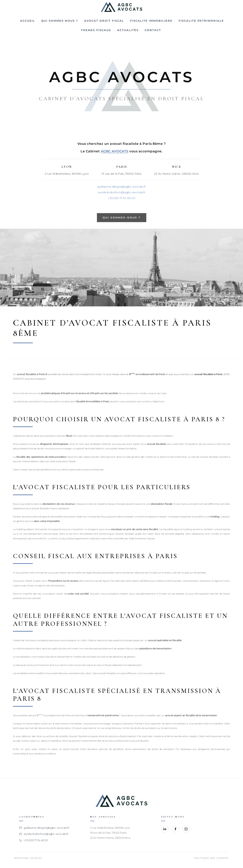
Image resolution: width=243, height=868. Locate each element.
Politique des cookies (211, 858)
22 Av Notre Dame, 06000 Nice (110, 838)
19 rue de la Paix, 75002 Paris (108, 833)
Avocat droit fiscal (104, 21)
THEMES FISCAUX (96, 30)
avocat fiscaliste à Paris (208, 374)
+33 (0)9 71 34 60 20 (121, 198)
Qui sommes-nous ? (60, 21)
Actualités (128, 30)
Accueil (28, 21)
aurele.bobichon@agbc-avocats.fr (121, 192)
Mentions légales (28, 858)
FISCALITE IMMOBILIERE (151, 21)
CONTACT (153, 30)
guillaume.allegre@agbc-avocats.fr (121, 187)
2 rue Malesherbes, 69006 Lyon (110, 828)
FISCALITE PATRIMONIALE (201, 21)
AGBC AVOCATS (115, 151)
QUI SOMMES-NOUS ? (122, 218)
